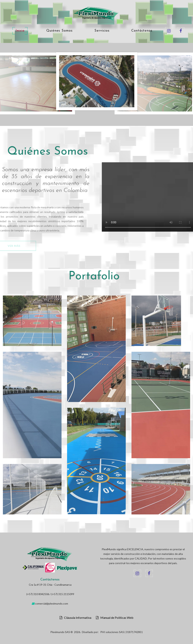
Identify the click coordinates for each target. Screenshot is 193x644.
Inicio (20, 31)
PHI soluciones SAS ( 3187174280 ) (121, 632)
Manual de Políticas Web (116, 618)
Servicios (102, 31)
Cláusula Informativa (77, 618)
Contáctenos (142, 31)
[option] (97, 82)
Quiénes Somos (59, 31)
